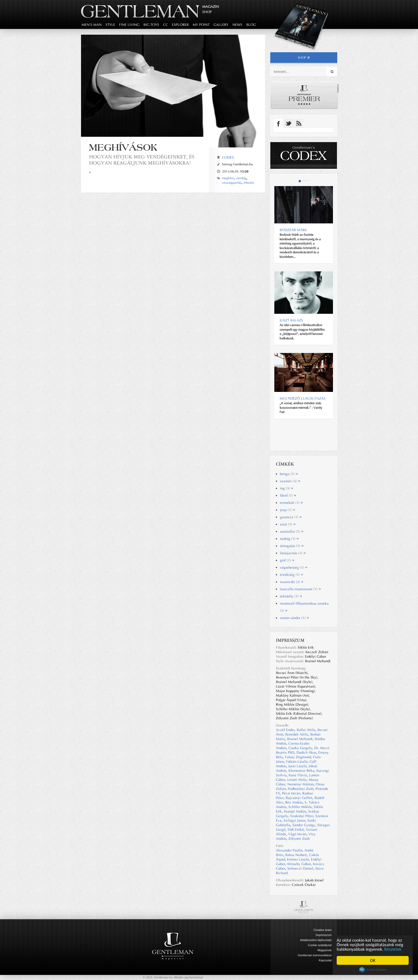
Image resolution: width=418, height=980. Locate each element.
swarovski (292, 582)
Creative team (323, 930)
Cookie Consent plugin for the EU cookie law (373, 970)
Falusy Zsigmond (298, 757)
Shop (207, 12)
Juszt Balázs (291, 320)
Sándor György (304, 825)
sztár (288, 524)
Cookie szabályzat (320, 945)
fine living (129, 25)
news (237, 25)
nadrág (289, 539)
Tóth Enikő (296, 830)
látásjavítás (293, 553)
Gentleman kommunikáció (315, 955)
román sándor (294, 618)
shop (304, 58)
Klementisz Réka (301, 771)
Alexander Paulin (289, 850)
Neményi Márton (300, 784)
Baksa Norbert (296, 855)
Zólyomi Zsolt (299, 839)
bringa (289, 474)
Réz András (294, 802)
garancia (291, 517)
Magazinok (325, 950)
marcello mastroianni (300, 589)
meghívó (228, 178)
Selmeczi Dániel (300, 868)
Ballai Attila (306, 730)
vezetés (290, 481)
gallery (221, 25)
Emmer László (298, 859)
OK (373, 960)
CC (166, 25)
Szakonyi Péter (302, 816)
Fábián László (297, 762)
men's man (92, 25)
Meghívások (123, 147)
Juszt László (298, 766)
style (110, 25)
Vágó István (297, 834)
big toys (151, 25)
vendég (241, 178)
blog (251, 25)
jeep (287, 510)
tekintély (291, 596)
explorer (180, 25)
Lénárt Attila (297, 780)
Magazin (211, 7)
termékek (291, 503)
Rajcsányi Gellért (299, 798)
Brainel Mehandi (300, 739)
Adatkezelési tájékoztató (316, 940)
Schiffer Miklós (300, 807)
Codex (228, 157)
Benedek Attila (297, 734)
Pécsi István (291, 793)
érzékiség (291, 575)
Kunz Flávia (298, 775)
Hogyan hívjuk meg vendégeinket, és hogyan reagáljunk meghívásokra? (142, 160)
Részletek (393, 949)
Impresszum (324, 935)
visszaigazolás (232, 183)
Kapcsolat (325, 960)
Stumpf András (295, 811)
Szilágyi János (294, 820)
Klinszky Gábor (299, 864)
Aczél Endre (285, 730)
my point (201, 25)
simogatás (292, 546)
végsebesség (294, 567)
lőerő (288, 495)
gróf (287, 560)
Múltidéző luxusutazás (303, 398)
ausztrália (292, 531)
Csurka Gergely (300, 748)
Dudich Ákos (306, 752)
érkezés (249, 183)
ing (286, 488)
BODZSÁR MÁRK (293, 230)
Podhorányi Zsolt (301, 789)
